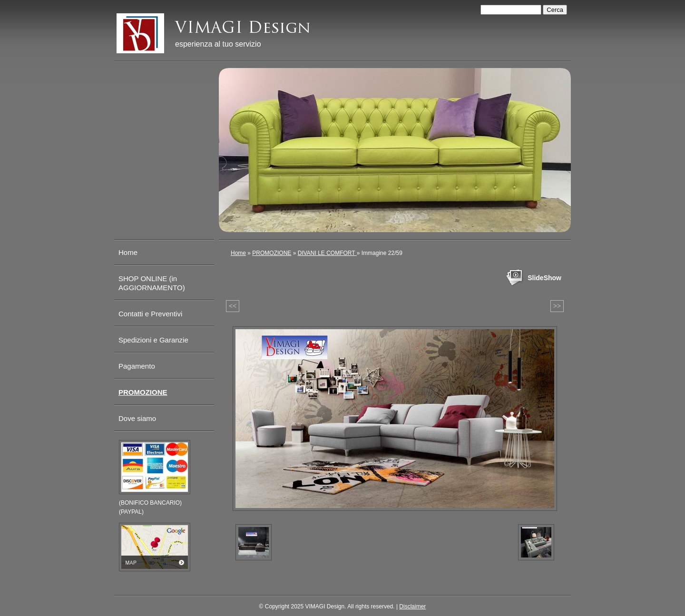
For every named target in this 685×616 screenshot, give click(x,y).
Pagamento (137, 366)
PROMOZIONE (272, 253)
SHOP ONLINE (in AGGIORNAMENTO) (152, 283)
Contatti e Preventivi (150, 314)
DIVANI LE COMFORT (327, 253)
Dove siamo (137, 418)
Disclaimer (412, 606)
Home (238, 253)
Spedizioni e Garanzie (153, 340)
